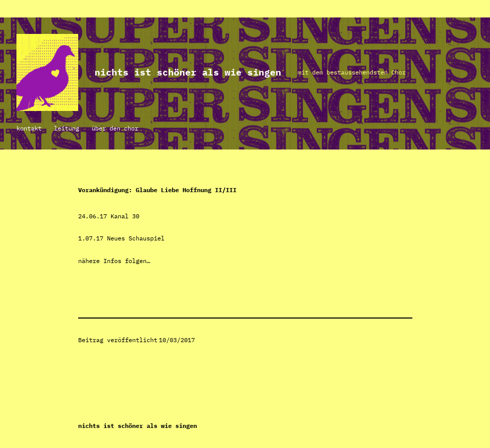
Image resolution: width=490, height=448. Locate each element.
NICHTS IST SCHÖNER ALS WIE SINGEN (188, 72)
